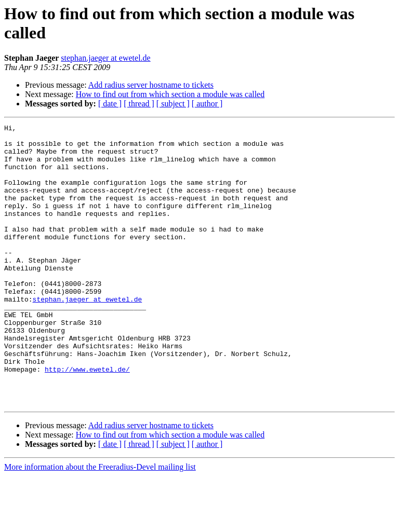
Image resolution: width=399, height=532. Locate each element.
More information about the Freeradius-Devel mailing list (100, 523)
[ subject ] (173, 104)
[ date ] (110, 104)
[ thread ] (139, 104)
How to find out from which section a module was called (170, 94)
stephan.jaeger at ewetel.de (105, 58)
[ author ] (207, 104)
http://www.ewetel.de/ (87, 419)
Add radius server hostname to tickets (151, 85)
